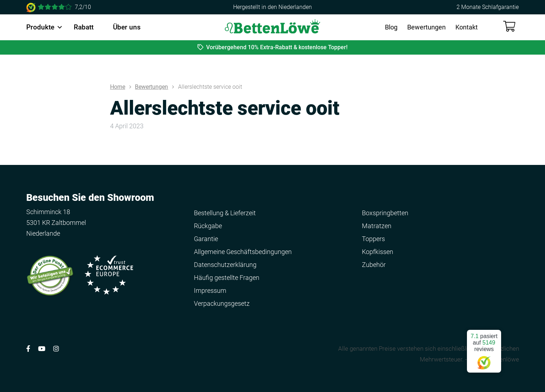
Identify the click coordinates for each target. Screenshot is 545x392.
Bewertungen (426, 27)
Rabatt (84, 27)
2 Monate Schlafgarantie (488, 7)
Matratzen (377, 226)
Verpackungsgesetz (222, 303)
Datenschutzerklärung (225, 265)
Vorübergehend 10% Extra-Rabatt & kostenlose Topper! (273, 47)
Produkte (40, 27)
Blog (391, 27)
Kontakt (467, 27)
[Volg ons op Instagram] (56, 349)
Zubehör (374, 265)
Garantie (206, 239)
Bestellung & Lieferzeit (225, 213)
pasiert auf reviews (484, 348)
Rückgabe (208, 226)
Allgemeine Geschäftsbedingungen (243, 252)
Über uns (127, 27)
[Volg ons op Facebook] (28, 349)
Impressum (210, 290)
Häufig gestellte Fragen (227, 278)
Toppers (373, 239)
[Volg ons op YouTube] (42, 349)
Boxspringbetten (385, 213)
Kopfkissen (378, 252)
